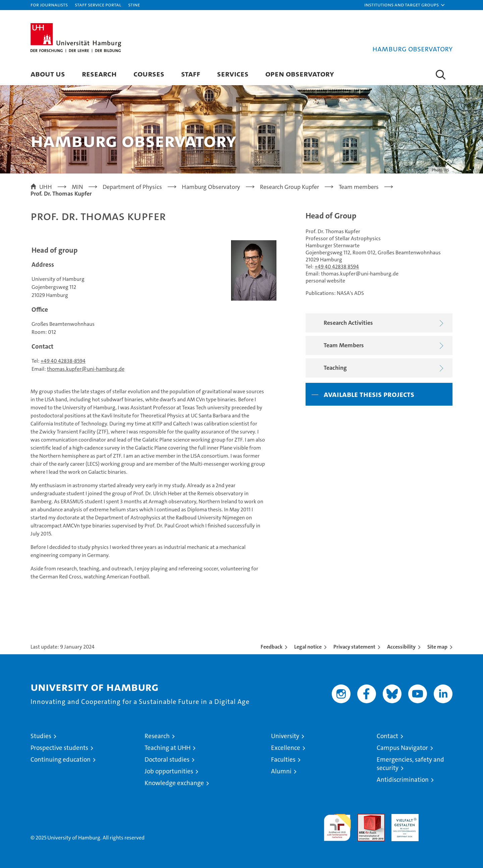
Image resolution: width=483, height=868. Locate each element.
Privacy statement (354, 647)
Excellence (286, 748)
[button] (405, 5)
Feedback (272, 647)
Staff (191, 74)
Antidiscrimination (403, 780)
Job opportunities (169, 771)
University (285, 736)
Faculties (283, 759)
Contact (387, 736)
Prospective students (59, 748)
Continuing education (61, 759)
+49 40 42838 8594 (337, 267)
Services (233, 74)
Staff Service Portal (98, 5)
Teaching (385, 368)
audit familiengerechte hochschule (337, 825)
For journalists (49, 5)
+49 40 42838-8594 (63, 361)
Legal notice (308, 647)
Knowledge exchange (174, 783)
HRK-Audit (403, 818)
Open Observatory (300, 74)
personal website (325, 281)
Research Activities (385, 323)
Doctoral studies (167, 759)
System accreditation (439, 821)
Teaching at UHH (168, 748)
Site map (437, 647)
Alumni (281, 771)
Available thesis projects (369, 394)
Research (99, 74)
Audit (364, 818)
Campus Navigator (402, 748)
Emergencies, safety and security (410, 764)
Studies (41, 736)
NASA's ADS (350, 293)
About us (48, 74)
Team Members (385, 346)
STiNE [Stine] (134, 5)
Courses (149, 74)
